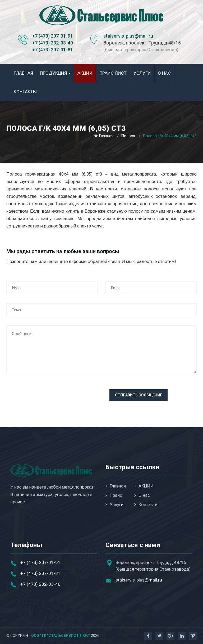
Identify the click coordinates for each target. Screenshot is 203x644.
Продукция (55, 73)
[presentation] (47, 400)
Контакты (25, 92)
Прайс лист (113, 73)
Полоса (128, 136)
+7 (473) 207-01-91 (53, 36)
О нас (164, 73)
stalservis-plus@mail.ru (128, 36)
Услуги (142, 73)
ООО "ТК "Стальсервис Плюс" (61, 636)
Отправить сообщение (139, 395)
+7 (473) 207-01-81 (53, 50)
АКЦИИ (85, 73)
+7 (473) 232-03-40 (53, 43)
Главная (23, 73)
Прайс (114, 495)
